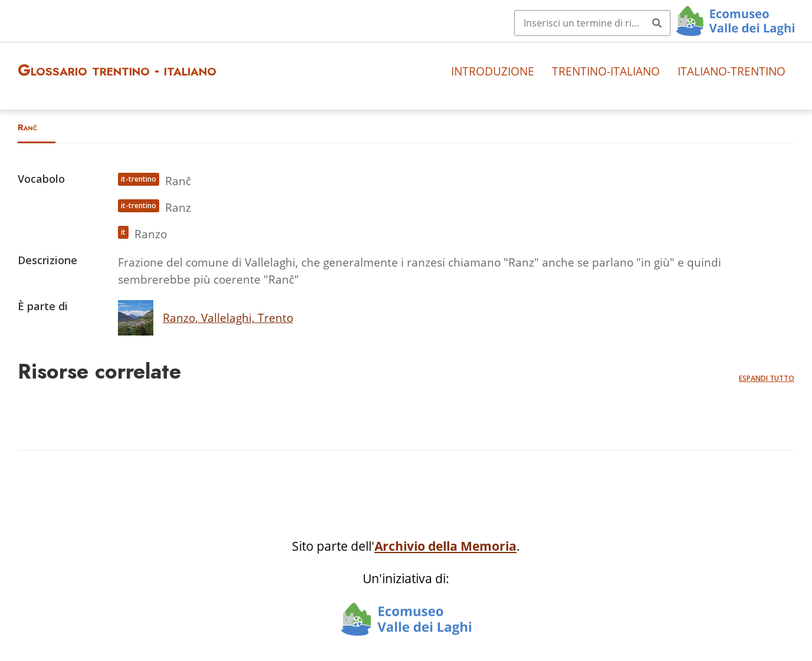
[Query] (592, 23)
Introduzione (493, 71)
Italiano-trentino (732, 71)
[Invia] (657, 23)
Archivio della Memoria (446, 546)
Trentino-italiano (606, 71)
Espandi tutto (767, 378)
